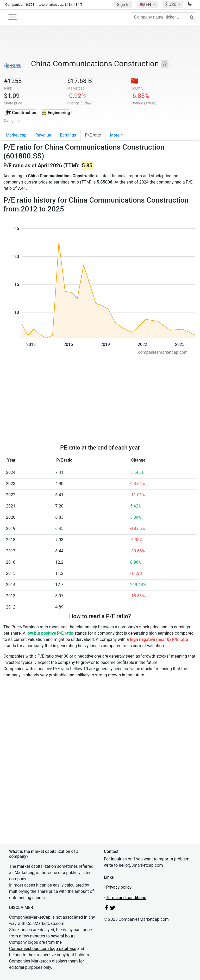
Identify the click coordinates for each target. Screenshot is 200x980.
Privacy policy (119, 887)
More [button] (115, 135)
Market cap (16, 135)
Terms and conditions (126, 898)
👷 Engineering (56, 113)
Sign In (123, 5)
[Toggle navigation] (12, 17)
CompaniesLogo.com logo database (43, 949)
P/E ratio (93, 135)
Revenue (43, 135)
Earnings (68, 135)
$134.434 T (74, 5)
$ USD (171, 5)
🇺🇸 (146, 5)
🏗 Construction (21, 113)
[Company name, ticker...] (163, 17)
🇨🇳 (135, 81)
